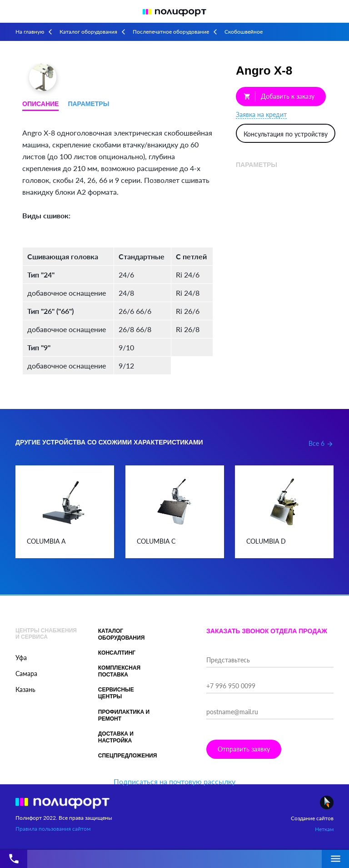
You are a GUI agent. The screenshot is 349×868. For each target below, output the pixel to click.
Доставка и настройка (116, 737)
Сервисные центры (116, 693)
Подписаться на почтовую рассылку (174, 781)
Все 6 (321, 443)
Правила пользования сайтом (53, 829)
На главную (30, 32)
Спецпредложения (128, 756)
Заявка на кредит (261, 114)
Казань (25, 689)
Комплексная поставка (120, 671)
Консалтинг (117, 653)
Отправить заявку (244, 749)
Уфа (21, 658)
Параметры (88, 104)
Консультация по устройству (286, 134)
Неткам (324, 829)
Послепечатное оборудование (171, 32)
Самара (26, 674)
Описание (40, 104)
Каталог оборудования (88, 32)
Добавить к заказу (279, 96)
